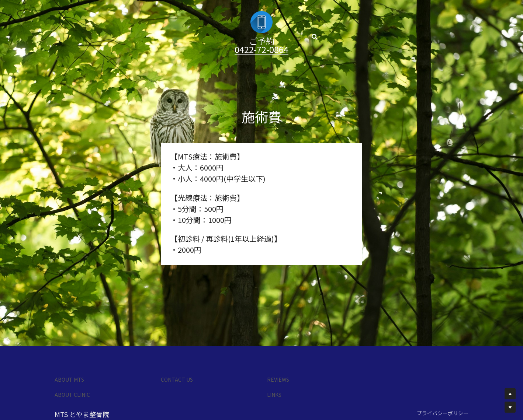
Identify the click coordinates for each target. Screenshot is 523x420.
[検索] (315, 29)
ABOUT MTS (69, 379)
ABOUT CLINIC (72, 395)
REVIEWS (278, 379)
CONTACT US (177, 379)
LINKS (274, 395)
